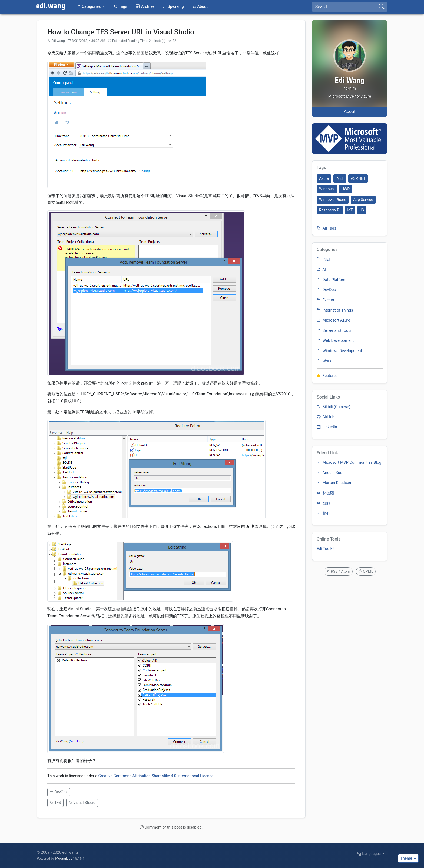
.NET (340, 178)
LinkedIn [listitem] (327, 427)
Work (324, 361)
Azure (324, 178)
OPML (366, 571)
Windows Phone (333, 200)
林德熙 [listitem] (325, 493)
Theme (407, 858)
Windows (327, 189)
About (350, 112)
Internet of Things (335, 310)
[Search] (344, 7)
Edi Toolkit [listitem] (326, 549)
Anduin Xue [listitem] (329, 473)
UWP (346, 189)
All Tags (326, 228)
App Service (363, 200)
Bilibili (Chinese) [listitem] (334, 407)
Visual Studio (82, 803)
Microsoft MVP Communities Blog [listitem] (349, 463)
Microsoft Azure (333, 320)
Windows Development (339, 351)
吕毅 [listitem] (323, 503)
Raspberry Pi (330, 210)
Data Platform (332, 280)
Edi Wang (350, 81)
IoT (350, 210)
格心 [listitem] (323, 513)
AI (321, 269)
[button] (91, 7)
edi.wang (51, 6)
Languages (370, 854)
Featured (327, 376)
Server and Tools (334, 331)
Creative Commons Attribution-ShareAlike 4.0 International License (156, 776)
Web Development (335, 341)
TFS (55, 803)
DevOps (59, 792)
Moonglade (64, 858)
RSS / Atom (338, 571)
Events (325, 300)
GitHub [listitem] (326, 417)
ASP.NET (358, 178)
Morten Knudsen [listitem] (334, 483)
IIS (362, 210)
